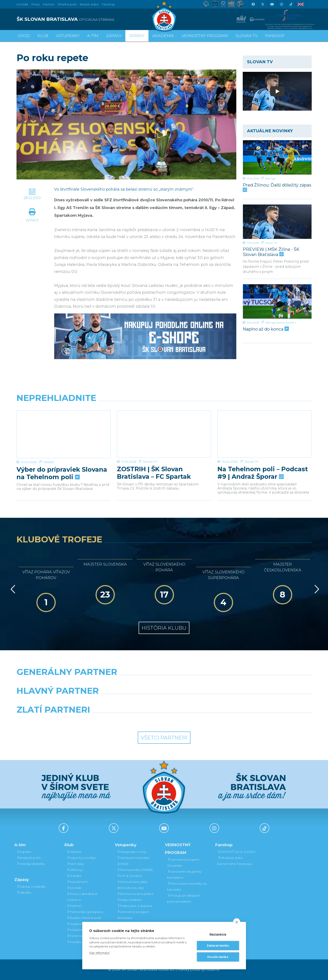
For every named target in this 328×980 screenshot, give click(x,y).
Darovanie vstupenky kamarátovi (184, 875)
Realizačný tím (29, 858)
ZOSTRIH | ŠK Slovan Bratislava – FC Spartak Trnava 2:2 (154, 458)
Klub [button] (43, 36)
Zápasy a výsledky (31, 887)
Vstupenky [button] (68, 36)
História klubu (164, 628)
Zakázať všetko (218, 946)
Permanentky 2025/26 (135, 870)
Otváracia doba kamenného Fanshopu (235, 861)
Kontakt (74, 888)
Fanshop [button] (275, 36)
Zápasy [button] (114, 36)
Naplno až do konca (265, 329)
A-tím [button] (93, 36)
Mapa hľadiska (129, 900)
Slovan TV (271, 243)
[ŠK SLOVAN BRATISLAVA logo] (89, 19)
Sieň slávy (75, 864)
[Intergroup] (126, 721)
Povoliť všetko (218, 957)
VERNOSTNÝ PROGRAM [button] (205, 36)
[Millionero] (202, 702)
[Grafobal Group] (202, 721)
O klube (74, 876)
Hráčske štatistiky (31, 864)
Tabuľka (24, 893)
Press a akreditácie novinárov (82, 897)
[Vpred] (316, 589)
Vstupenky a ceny (132, 852)
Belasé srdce (89, 4)
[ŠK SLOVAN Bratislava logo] (164, 16)
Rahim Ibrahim (286, 323)
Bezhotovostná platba (135, 894)
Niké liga (270, 178)
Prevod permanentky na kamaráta (187, 887)
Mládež (49, 447)
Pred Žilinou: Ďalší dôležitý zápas (277, 187)
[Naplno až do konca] (277, 301)
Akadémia (163, 36)
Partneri (74, 906)
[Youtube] (272, 4)
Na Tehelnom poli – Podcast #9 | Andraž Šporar (263, 458)
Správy (137, 36)
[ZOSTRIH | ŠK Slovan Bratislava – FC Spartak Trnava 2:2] (164, 427)
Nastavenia (218, 934)
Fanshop (108, 4)
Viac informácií (99, 953)
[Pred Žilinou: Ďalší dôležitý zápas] (277, 157)
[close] (237, 922)
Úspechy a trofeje (81, 858)
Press (35, 4)
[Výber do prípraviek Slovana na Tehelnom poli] (64, 427)
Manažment (77, 882)
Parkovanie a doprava (135, 906)
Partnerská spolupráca (85, 912)
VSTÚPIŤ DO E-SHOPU (236, 852)
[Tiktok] (291, 4)
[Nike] (164, 683)
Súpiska (24, 852)
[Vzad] (12, 589)
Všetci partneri (164, 738)
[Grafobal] (126, 702)
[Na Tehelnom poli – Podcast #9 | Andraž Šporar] (264, 427)
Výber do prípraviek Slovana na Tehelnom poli (62, 458)
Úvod (24, 36)
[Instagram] (282, 4)
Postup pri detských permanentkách (184, 899)
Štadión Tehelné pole (84, 918)
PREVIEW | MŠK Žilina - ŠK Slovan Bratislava (271, 252)
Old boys (75, 870)
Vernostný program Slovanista (133, 915)
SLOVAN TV (247, 36)
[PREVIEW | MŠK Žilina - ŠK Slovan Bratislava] (277, 222)
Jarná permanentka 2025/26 (133, 861)
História (74, 852)
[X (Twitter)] (263, 4)
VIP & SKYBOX (130, 876)
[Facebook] (253, 4)
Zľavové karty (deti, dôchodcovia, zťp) (132, 885)
